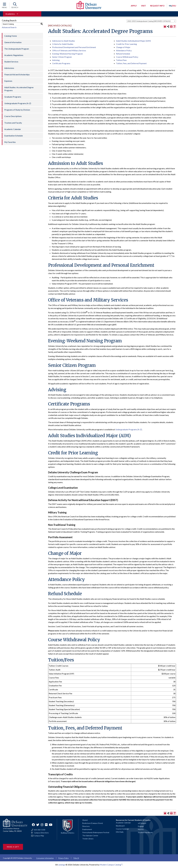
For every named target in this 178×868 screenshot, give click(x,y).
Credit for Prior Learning (126, 44)
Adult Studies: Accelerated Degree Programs (19, 89)
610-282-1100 (40, 830)
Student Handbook (145, 832)
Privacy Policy (63, 858)
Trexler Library (88, 839)
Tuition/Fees (121, 60)
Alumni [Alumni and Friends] (85, 820)
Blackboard (120, 826)
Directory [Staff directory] (86, 826)
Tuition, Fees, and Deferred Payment (131, 63)
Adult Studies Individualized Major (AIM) (133, 41)
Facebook (33, 825)
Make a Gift (13, 847)
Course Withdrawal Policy (127, 57)
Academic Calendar (13, 129)
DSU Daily (120, 832)
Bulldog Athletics (68, 833)
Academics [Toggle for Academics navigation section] (10, 14)
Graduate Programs (13, 97)
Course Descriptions (13, 116)
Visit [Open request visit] (143, 6)
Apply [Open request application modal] (134, 6)
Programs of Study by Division (17, 110)
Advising (56, 60)
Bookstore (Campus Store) (93, 823)
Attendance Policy (124, 50)
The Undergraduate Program (17, 49)
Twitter (38, 825)
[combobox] (151, 21)
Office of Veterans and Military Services (69, 50)
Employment (87, 829)
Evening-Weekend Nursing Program (67, 54)
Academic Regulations (14, 55)
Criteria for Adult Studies (63, 44)
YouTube (51, 825)
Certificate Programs (61, 63)
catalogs (62, 865)
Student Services (11, 62)
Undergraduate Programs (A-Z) (18, 103)
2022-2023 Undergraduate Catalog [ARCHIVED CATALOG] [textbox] (149, 21)
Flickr (46, 825)
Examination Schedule (14, 136)
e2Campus (142, 823)
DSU (172, 6)
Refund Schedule (123, 54)
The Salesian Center (90, 836)
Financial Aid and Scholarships (17, 74)
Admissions (9, 68)
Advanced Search (9, 27)
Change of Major (123, 47)
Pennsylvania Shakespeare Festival (96, 832)
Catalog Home (11, 36)
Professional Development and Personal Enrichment (74, 47)
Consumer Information (45, 858)
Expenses (8, 81)
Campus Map (39, 836)
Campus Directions (41, 833)
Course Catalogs (122, 829)
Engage (141, 826)
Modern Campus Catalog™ (111, 865)
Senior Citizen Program (62, 57)
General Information (13, 42)
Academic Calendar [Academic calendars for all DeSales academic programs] (123, 823)
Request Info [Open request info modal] (157, 6)
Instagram (42, 825)
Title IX (76, 858)
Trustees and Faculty (13, 123)
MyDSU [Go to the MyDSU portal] (141, 829)
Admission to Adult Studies (64, 41)
